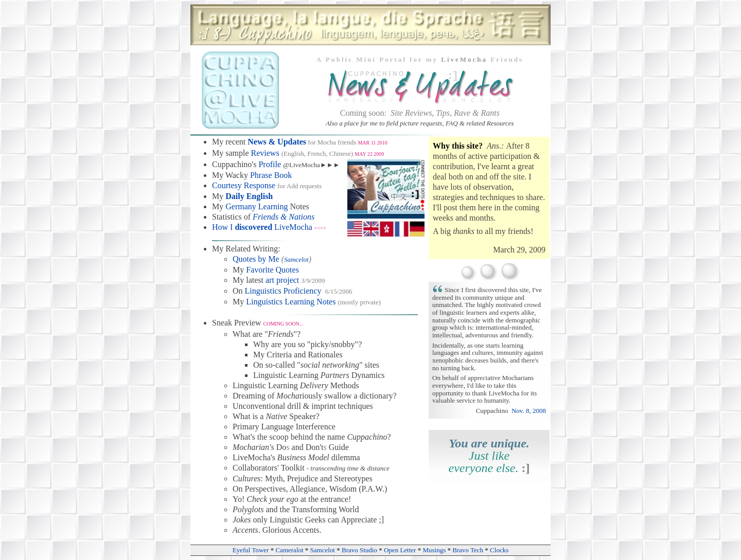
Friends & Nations (284, 217)
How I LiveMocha (262, 227)
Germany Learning (257, 206)
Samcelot (296, 259)
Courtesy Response (244, 185)
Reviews (265, 153)
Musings (434, 550)
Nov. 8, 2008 (529, 411)
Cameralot (289, 550)
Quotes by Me (256, 259)
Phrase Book (271, 175)
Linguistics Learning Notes (291, 302)
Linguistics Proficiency (283, 291)
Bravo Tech (468, 550)
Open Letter (400, 550)
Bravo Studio (359, 550)
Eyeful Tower (251, 550)
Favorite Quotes (272, 270)
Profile (270, 164)
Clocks (499, 550)
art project (282, 280)
